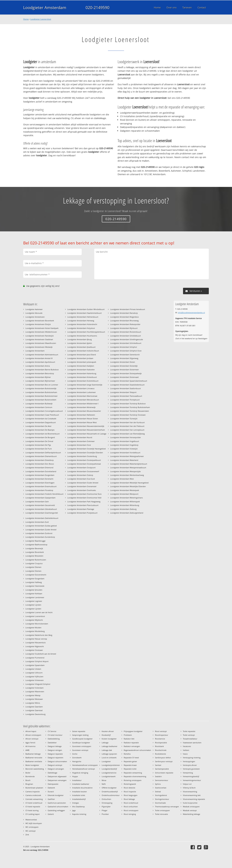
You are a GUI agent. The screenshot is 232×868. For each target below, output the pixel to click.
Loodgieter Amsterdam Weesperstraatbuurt (128, 468)
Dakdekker (52, 743)
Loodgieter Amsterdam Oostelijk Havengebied (87, 449)
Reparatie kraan (130, 765)
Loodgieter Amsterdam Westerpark (125, 490)
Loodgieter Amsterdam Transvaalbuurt (126, 396)
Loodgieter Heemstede (35, 586)
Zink (27, 835)
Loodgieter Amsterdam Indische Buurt (83, 351)
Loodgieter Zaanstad (34, 710)
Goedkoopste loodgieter (82, 739)
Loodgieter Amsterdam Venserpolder (126, 437)
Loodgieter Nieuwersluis (36, 643)
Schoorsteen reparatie (164, 773)
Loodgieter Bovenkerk (35, 552)
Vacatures (187, 746)
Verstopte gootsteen (191, 769)
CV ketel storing (32, 810)
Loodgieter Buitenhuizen (36, 560)
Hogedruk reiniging (80, 773)
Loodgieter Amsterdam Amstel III (39, 358)
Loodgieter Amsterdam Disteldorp (40, 460)
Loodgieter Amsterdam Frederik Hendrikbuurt (44, 494)
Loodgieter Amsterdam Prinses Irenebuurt (128, 309)
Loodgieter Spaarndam (35, 665)
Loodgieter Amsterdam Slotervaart (124, 377)
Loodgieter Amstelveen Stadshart (39, 339)
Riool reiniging (130, 814)
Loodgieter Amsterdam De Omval (39, 441)
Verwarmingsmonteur (192, 780)
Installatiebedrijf (79, 799)
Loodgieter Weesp (33, 695)
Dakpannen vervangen (57, 780)
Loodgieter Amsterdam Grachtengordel (42, 513)
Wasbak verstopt (190, 810)
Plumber (105, 814)
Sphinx (158, 784)
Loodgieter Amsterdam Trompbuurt (125, 400)
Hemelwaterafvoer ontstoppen (85, 765)
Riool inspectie (130, 792)
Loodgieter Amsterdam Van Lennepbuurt (127, 430)
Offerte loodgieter (109, 788)
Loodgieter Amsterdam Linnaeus (81, 388)
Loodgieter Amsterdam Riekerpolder (125, 324)
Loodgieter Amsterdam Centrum (39, 407)
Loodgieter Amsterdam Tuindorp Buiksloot (128, 404)
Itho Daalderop (78, 807)
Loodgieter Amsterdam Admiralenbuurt (42, 355)
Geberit (51, 814)
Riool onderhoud (131, 803)
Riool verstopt (161, 731)
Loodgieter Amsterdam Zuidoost (39, 533)
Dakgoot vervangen (56, 769)
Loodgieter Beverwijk (34, 548)
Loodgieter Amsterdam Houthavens (82, 336)
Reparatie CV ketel (131, 758)
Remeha (127, 754)
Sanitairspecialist (162, 769)
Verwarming (188, 773)
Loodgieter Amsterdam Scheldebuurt (126, 336)
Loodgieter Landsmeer (35, 597)
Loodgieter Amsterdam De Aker (38, 426)
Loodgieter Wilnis (33, 703)
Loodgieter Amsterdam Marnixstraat (82, 396)
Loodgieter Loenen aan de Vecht (39, 612)
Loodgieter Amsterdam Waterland (124, 460)
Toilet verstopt (189, 735)
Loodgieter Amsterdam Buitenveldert (41, 400)
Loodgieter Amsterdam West (122, 479)
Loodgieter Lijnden (33, 605)
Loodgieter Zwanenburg (35, 714)
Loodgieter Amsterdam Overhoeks (82, 490)
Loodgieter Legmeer (34, 601)
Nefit (104, 784)
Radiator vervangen (132, 746)
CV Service (52, 731)
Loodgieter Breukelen (34, 556)
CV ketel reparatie (33, 807)
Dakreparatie (53, 784)
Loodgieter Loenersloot (41, 19)
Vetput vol (187, 784)
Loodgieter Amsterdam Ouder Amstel (83, 483)
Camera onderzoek (33, 795)
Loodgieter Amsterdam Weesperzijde (125, 471)
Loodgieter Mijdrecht (34, 620)
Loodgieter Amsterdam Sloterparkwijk (126, 373)
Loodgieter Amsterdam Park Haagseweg (84, 502)
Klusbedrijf (106, 735)
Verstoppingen (189, 761)
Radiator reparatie (131, 743)
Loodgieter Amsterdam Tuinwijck (124, 419)
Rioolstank (159, 746)
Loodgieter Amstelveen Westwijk (39, 347)
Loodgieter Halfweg (34, 582)
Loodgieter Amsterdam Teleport (123, 392)
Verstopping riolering (192, 758)
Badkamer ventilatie (34, 761)
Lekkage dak (107, 750)
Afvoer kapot (31, 731)
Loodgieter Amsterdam (45, 7)
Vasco (185, 754)
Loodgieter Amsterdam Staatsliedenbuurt (127, 385)
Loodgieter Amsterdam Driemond (39, 468)
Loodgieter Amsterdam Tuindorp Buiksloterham (130, 407)
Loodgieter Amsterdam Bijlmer (38, 377)
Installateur (77, 780)
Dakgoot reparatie (55, 754)
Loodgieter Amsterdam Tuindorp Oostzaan (128, 415)
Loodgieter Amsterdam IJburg (80, 339)
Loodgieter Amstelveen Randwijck (40, 336)
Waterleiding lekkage (191, 814)
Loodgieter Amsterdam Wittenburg (125, 505)
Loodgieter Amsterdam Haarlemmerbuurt (85, 313)
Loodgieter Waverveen (35, 691)
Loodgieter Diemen (33, 567)
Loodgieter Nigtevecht (35, 646)
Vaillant (186, 750)
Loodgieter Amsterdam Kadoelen (81, 370)
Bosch (28, 780)
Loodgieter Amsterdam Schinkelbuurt (126, 343)
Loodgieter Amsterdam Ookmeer (81, 441)
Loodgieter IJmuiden (34, 590)
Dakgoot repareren (56, 758)
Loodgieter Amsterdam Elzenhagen (40, 483)
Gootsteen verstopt (80, 750)
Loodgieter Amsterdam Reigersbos (124, 317)
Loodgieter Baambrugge (35, 541)
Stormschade (160, 803)
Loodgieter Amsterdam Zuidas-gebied (41, 526)
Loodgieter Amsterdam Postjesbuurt (82, 513)
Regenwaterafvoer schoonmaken (137, 750)
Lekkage (105, 743)
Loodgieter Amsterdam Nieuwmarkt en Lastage (87, 434)
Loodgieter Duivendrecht (36, 575)
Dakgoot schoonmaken (57, 761)
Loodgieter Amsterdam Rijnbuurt (124, 328)
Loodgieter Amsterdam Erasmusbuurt (41, 486)
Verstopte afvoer (190, 765)
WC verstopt (31, 831)
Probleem (128, 735)
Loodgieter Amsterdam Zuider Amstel (41, 530)
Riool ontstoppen (131, 810)
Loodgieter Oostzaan (34, 650)
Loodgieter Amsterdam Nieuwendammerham (86, 430)
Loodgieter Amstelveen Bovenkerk (40, 321)
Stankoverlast (161, 788)
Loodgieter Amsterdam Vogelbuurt (125, 441)
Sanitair (158, 765)
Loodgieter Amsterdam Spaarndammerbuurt (129, 381)
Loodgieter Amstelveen (35, 317)
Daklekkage (52, 773)
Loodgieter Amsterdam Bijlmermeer (40, 381)
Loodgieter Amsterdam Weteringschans (126, 498)
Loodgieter (106, 761)
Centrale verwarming (34, 799)
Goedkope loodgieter (81, 743)
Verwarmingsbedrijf (191, 776)
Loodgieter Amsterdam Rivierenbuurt (126, 332)
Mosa (104, 780)
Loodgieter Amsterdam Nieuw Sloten (83, 419)
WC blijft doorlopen (34, 823)
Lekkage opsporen (109, 754)
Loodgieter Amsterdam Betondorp (40, 373)
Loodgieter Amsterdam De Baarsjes (40, 430)
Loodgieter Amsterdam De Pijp (38, 445)
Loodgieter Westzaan (34, 699)
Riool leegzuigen (131, 795)
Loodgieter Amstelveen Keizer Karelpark (42, 328)
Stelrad (158, 792)
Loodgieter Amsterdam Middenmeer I (83, 404)
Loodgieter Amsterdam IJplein (80, 343)
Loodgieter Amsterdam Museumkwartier (84, 411)
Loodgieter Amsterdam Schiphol (124, 347)
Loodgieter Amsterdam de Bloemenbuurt (43, 434)
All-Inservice (30, 746)
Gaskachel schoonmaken (58, 807)
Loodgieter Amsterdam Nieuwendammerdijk (86, 426)
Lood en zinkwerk (109, 758)
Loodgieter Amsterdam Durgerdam (40, 475)
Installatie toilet (79, 795)
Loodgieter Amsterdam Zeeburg (123, 509)
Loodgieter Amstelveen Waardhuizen (41, 343)
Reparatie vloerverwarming (135, 776)
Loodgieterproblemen (111, 765)
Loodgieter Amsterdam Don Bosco (40, 464)
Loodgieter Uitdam (33, 669)
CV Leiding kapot (33, 814)
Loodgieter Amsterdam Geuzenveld (40, 505)
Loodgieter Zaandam (34, 707)
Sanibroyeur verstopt (164, 761)
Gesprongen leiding (80, 735)
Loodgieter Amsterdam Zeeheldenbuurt (42, 518)
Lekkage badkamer (109, 746)
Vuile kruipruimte (190, 803)
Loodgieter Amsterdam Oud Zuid (81, 479)
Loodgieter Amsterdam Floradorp (39, 490)
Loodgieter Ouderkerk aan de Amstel (41, 654)
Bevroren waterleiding (35, 769)
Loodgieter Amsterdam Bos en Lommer (42, 385)
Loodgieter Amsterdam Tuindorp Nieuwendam (130, 411)
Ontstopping (107, 803)
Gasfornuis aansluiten (57, 803)
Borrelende (30, 776)
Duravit (51, 792)
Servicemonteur (162, 780)
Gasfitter (51, 799)
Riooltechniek (161, 750)
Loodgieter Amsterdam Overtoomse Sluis (84, 494)
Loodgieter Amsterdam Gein (37, 502)
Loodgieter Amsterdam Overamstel (82, 486)
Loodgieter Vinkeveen (35, 680)
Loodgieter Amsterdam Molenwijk (81, 407)
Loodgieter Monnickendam (37, 624)
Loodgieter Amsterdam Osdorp (80, 475)
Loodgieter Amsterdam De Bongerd (40, 437)
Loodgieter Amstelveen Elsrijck (38, 324)
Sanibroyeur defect (163, 758)
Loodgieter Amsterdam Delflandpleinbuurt (43, 453)
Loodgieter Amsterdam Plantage (81, 509)
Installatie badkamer (81, 784)
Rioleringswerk (130, 784)
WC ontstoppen (32, 827)
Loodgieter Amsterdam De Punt (39, 449)
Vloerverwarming (190, 792)
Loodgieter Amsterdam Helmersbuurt (83, 317)
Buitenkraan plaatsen (34, 788)
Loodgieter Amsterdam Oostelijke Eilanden (85, 453)
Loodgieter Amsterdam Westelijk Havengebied (129, 483)
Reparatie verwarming (133, 773)
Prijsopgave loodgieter (133, 731)
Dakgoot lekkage (55, 746)
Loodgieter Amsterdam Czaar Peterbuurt (42, 415)
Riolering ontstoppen (133, 780)
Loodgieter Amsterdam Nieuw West (82, 422)
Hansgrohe (77, 761)
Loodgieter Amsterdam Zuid (37, 522)
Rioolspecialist (161, 743)
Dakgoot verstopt (55, 765)
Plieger (104, 810)
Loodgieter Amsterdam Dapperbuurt (41, 422)
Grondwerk (77, 758)
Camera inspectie (33, 792)
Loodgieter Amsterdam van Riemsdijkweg (127, 434)
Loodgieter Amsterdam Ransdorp (124, 313)
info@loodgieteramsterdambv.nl (191, 313)
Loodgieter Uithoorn (34, 673)
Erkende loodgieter (56, 795)
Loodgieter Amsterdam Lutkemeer (82, 392)
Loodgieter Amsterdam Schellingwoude (127, 339)
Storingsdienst (161, 795)
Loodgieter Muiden (33, 628)
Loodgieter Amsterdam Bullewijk (39, 404)
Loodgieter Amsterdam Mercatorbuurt (83, 400)
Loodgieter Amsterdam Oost (79, 445)
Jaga (74, 810)
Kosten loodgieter (109, 739)
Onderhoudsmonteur (111, 795)
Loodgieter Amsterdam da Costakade (41, 419)
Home (26, 19)
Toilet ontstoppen (162, 810)
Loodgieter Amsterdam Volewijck (124, 449)
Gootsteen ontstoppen (82, 746)
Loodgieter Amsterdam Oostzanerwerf (83, 471)
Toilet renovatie (161, 814)
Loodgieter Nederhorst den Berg (39, 635)
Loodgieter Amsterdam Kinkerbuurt (82, 377)
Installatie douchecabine (82, 788)
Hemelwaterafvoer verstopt (84, 769)
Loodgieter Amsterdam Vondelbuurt (125, 453)
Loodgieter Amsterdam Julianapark (82, 362)
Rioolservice (160, 739)
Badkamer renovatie (34, 758)
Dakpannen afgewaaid (57, 776)
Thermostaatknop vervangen (167, 807)
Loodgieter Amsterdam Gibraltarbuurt (41, 509)
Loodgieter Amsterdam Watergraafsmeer (127, 456)
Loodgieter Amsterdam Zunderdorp (40, 537)
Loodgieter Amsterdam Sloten (123, 362)
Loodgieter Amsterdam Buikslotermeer (41, 396)
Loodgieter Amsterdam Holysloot (81, 328)
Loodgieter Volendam (34, 688)
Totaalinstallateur (190, 739)
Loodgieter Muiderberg (35, 631)
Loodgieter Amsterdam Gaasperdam (40, 498)
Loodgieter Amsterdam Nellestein (81, 415)
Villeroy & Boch (189, 788)
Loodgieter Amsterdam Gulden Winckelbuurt (86, 309)
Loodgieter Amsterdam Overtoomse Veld (84, 498)
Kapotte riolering (79, 814)
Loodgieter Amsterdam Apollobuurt (40, 362)
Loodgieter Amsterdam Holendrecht (82, 324)
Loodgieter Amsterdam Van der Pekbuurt (127, 426)
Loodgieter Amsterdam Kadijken (81, 366)
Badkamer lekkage (33, 754)
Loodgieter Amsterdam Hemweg (81, 321)
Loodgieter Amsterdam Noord (80, 437)
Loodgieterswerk (109, 776)
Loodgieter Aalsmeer (34, 309)
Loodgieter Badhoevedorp (36, 545)
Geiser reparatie (79, 731)
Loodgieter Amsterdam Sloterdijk (124, 366)
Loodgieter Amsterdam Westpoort (124, 494)
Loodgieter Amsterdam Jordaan (80, 358)
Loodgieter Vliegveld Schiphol (38, 684)
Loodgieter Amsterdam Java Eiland (82, 355)
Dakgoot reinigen (55, 750)
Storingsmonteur (162, 799)
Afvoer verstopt (32, 739)
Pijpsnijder (106, 807)
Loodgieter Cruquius (34, 563)
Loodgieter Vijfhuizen (34, 676)
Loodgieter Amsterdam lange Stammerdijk (85, 385)
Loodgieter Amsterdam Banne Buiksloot (42, 370)
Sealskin (158, 776)
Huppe (75, 776)
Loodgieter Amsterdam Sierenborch (125, 355)
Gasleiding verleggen (56, 810)
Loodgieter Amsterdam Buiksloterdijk (41, 388)
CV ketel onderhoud (34, 803)
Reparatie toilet (130, 769)
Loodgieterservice (109, 773)
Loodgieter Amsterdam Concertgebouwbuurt (44, 411)
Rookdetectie (160, 754)
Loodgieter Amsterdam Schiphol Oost (126, 351)
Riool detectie (129, 788)
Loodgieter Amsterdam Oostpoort (81, 468)
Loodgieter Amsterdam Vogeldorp (124, 445)
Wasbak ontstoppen (191, 807)
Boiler (28, 773)
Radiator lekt (129, 739)
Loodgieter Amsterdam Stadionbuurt (126, 388)
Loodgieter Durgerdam (35, 579)
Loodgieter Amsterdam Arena (38, 366)
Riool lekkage (129, 799)
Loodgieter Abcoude (34, 313)
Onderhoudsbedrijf (110, 792)
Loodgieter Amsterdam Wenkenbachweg (127, 475)
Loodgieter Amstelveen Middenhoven (41, 332)
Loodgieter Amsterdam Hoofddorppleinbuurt (86, 332)
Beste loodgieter (32, 765)
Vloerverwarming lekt (192, 795)
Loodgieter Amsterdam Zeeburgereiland (127, 513)
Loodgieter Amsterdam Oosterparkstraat (84, 464)
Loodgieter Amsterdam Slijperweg (124, 358)
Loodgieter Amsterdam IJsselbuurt (81, 347)
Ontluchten (106, 799)
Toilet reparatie (189, 731)
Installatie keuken (80, 792)
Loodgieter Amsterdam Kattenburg (82, 373)
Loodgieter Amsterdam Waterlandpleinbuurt (129, 464)
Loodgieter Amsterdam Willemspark (125, 502)
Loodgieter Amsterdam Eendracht (39, 479)
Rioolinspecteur (162, 735)
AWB (27, 750)
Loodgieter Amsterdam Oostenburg (82, 456)
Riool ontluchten (131, 807)
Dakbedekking (54, 739)
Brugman (29, 784)
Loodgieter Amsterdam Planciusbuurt (83, 505)
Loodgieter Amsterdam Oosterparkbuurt (84, 460)
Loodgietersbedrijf (109, 769)
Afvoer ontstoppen (33, 735)
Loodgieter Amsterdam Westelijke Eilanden (128, 486)
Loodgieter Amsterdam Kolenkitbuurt (83, 381)
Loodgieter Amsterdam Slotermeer (124, 370)
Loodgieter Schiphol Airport (37, 661)
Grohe (75, 754)
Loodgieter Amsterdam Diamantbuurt (41, 456)
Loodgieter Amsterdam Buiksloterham (41, 392)
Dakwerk (51, 788)
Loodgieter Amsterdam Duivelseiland (41, 471)
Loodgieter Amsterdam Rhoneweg (124, 321)
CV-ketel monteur (55, 735)
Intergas (75, 803)
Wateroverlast (31, 820)
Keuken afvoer (108, 731)
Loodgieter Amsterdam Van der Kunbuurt (127, 422)
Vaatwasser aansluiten (192, 743)
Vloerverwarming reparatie (194, 799)
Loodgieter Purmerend (35, 658)
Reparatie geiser (130, 761)
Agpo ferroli (30, 743)
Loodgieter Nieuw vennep (36, 639)
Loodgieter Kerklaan (34, 594)
